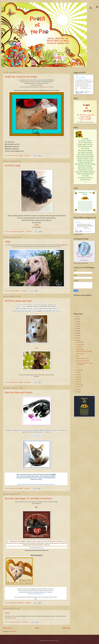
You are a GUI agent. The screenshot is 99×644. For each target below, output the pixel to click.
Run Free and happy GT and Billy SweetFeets (28, 498)
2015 (77, 390)
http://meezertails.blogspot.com (36, 594)
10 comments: (27, 155)
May (78, 377)
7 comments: (27, 488)
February (79, 384)
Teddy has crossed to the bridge (21, 77)
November (79, 345)
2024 (77, 321)
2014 (77, 392)
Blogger (57, 641)
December (79, 342)
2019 (77, 333)
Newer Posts (7, 628)
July (78, 372)
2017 (77, 338)
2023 (77, 324)
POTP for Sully (13, 165)
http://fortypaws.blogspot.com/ (37, 548)
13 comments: (25, 622)
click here (46, 87)
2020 (77, 331)
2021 (77, 328)
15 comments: (28, 382)
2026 (77, 317)
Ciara (37, 313)
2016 (77, 340)
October (79, 347)
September (79, 349)
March (78, 382)
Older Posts (66, 628)
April (78, 379)
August (78, 370)
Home (37, 628)
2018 (77, 336)
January (79, 386)
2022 (77, 326)
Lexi (7, 613)
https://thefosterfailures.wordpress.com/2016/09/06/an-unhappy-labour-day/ (36, 484)
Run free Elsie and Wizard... (19, 392)
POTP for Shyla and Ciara (18, 301)
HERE (59, 247)
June (78, 375)
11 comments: (29, 231)
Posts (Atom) (13, 631)
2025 (77, 319)
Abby (8, 241)
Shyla (37, 348)
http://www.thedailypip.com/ (37, 435)
